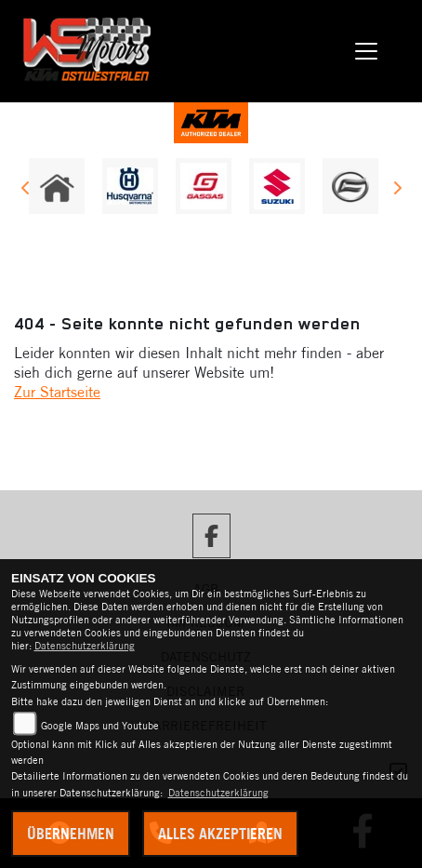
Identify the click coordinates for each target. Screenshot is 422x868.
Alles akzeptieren (220, 834)
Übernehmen (71, 834)
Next (396, 191)
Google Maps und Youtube (100, 726)
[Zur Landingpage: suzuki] (277, 186)
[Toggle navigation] (366, 51)
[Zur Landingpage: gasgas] (204, 186)
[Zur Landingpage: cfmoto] (350, 186)
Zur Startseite (57, 392)
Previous (26, 191)
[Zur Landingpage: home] (57, 186)
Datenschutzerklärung (85, 646)
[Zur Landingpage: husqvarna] (130, 186)
